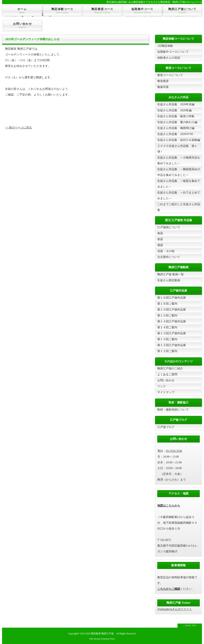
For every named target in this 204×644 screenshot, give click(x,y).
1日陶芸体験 (165, 46)
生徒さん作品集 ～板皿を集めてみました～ (179, 184)
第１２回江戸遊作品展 (172, 345)
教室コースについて (170, 75)
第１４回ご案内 (167, 327)
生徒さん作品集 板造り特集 (176, 116)
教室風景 (163, 81)
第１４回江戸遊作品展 (172, 321)
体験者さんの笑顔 (169, 58)
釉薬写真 (163, 87)
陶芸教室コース (102, 11)
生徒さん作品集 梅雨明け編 (176, 128)
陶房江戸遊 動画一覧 (171, 274)
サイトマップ (166, 392)
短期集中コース (142, 11)
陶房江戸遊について (182, 11)
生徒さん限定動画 (169, 280)
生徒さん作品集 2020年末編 (176, 104)
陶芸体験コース (62, 11)
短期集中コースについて (173, 52)
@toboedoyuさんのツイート (175, 609)
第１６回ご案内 (167, 304)
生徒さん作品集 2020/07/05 (175, 134)
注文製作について (169, 257)
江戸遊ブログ (166, 427)
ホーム (22, 11)
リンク (162, 386)
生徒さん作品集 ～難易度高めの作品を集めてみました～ (179, 172)
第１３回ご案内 (167, 339)
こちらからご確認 (169, 589)
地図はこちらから (169, 506)
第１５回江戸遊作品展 (172, 310)
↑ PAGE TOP (190, 625)
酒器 (160, 245)
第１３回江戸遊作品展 (172, 333)
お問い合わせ (22, 25)
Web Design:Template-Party (102, 639)
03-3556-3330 (174, 451)
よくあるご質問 (167, 374)
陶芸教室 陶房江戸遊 (102, 634)
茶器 (160, 239)
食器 (160, 233)
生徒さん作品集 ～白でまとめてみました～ (179, 195)
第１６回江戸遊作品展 (172, 298)
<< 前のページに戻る (18, 128)
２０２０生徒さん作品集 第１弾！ (177, 149)
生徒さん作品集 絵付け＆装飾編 (179, 140)
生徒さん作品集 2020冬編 (174, 110)
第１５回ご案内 (167, 316)
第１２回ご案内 (167, 351)
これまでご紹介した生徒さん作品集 (179, 207)
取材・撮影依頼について (173, 410)
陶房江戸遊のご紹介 (170, 369)
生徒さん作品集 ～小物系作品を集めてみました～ (179, 160)
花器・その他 (166, 251)
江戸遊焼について (169, 227)
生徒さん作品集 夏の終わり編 (177, 122)
